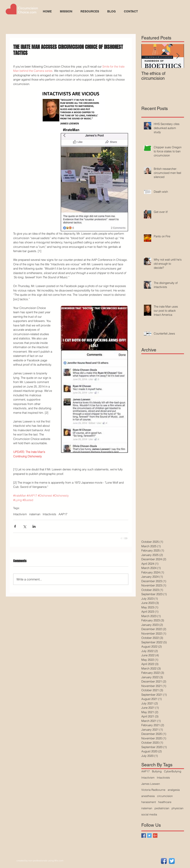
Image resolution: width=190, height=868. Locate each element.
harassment (149, 802)
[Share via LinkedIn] (34, 526)
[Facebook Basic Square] (144, 835)
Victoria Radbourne (153, 790)
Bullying (157, 771)
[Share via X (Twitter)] (25, 526)
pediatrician (162, 808)
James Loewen (151, 784)
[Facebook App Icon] (164, 861)
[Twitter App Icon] (172, 861)
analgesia (174, 790)
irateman (35, 514)
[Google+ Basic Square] (155, 835)
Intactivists (49, 514)
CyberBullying (173, 771)
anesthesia (148, 796)
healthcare (165, 802)
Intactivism (20, 514)
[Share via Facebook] (15, 526)
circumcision (165, 796)
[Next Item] (178, 56)
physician (177, 808)
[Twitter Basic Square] (149, 835)
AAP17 (63, 514)
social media (149, 814)
